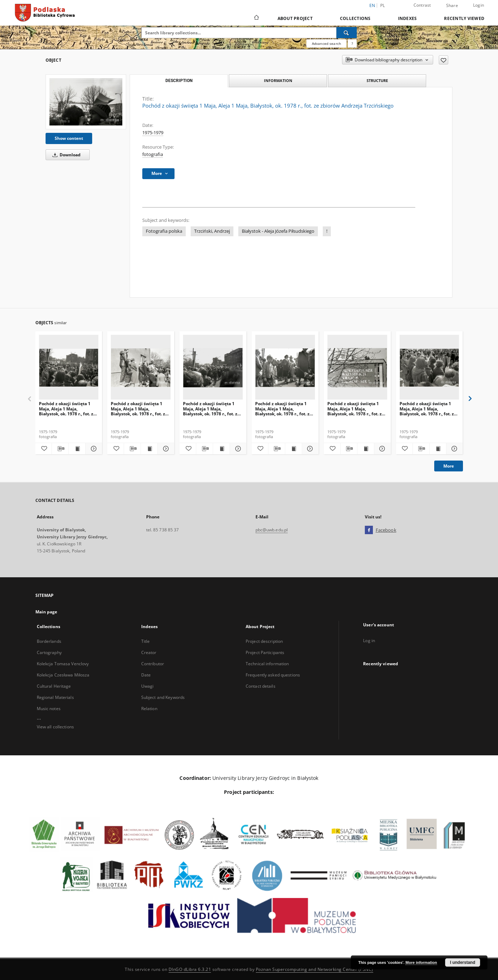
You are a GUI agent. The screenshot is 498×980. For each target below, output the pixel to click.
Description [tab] (179, 81)
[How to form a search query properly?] (352, 43)
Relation (149, 709)
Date (146, 675)
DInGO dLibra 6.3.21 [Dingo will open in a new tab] (190, 969)
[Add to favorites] (444, 60)
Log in (369, 641)
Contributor (153, 664)
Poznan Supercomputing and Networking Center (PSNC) (315, 969)
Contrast (422, 5)
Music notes (49, 709)
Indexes (408, 18)
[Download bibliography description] (60, 449)
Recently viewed (464, 18)
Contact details (261, 686)
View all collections (55, 727)
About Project (295, 18)
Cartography (49, 652)
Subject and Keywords (163, 697)
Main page (46, 612)
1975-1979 (153, 133)
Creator (149, 652)
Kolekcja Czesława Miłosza (63, 675)
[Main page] (256, 18)
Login (479, 5)
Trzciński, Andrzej (212, 231)
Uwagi (148, 686)
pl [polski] (383, 5)
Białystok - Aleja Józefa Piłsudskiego (278, 231)
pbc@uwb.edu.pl (272, 530)
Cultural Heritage (54, 686)
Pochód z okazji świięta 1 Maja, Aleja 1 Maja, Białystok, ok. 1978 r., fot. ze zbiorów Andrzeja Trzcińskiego (67, 409)
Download (65, 155)
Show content (69, 138)
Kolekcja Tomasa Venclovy (63, 664)
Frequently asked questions (273, 675)
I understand (463, 962)
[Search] (347, 33)
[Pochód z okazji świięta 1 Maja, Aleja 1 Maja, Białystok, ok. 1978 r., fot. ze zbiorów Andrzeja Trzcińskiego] (86, 102)
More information (421, 962)
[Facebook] (369, 530)
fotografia (153, 154)
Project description (264, 641)
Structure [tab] (377, 80)
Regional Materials (55, 697)
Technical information (267, 664)
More (449, 466)
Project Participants (265, 652)
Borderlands (49, 641)
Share (452, 6)
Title (146, 641)
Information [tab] (278, 80)
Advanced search (326, 43)
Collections (355, 18)
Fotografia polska (164, 231)
